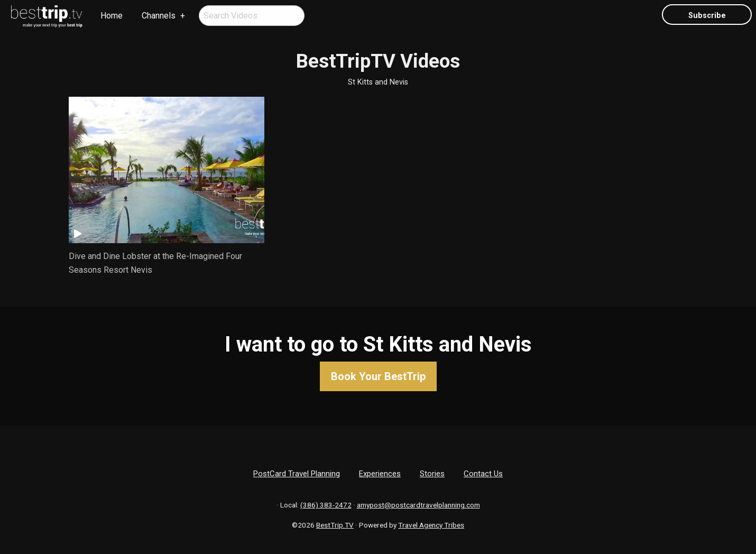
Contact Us (483, 474)
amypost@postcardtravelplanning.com (418, 505)
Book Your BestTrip (378, 376)
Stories (432, 474)
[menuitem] (47, 16)
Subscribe (707, 16)
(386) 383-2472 (326, 505)
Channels (159, 16)
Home (112, 16)
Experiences (380, 474)
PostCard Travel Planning (297, 474)
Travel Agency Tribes (431, 525)
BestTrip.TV (335, 525)
